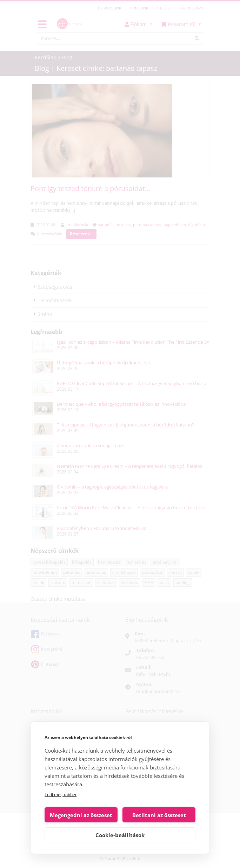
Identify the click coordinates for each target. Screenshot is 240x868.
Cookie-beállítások (120, 835)
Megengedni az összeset (81, 815)
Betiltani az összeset (159, 815)
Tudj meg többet (61, 795)
